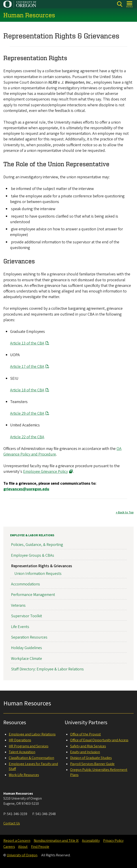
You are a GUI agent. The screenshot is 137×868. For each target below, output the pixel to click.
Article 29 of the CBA (27, 414)
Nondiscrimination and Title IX (56, 841)
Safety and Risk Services (88, 746)
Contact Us (12, 823)
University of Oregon (22, 855)
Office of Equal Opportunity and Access (99, 740)
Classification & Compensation (31, 758)
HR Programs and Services (29, 746)
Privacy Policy (113, 841)
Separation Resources (29, 637)
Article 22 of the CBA (27, 437)
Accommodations (25, 584)
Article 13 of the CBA (27, 343)
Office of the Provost (85, 734)
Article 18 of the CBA (27, 390)
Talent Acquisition (22, 752)
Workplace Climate (27, 659)
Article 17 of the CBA (27, 367)
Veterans (18, 605)
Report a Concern (17, 841)
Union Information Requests (38, 574)
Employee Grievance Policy (45, 472)
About (23, 847)
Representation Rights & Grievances (42, 566)
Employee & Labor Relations (32, 535)
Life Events (20, 627)
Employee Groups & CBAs (33, 555)
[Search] (120, 4)
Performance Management (33, 595)
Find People (40, 847)
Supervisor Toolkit (27, 616)
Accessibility (91, 841)
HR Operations (20, 740)
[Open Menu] (130, 4)
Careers (9, 847)
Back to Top (126, 513)
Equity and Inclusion (85, 752)
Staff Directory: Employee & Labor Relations (47, 669)
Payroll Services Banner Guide (92, 764)
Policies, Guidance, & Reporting (37, 545)
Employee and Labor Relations (32, 734)
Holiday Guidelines (27, 648)
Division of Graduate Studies (91, 758)
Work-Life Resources (24, 775)
